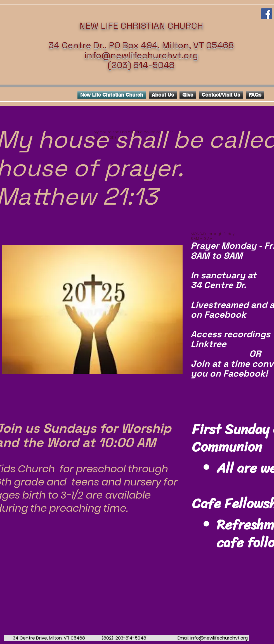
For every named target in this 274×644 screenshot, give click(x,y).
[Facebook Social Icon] (267, 14)
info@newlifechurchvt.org (141, 55)
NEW (89, 26)
